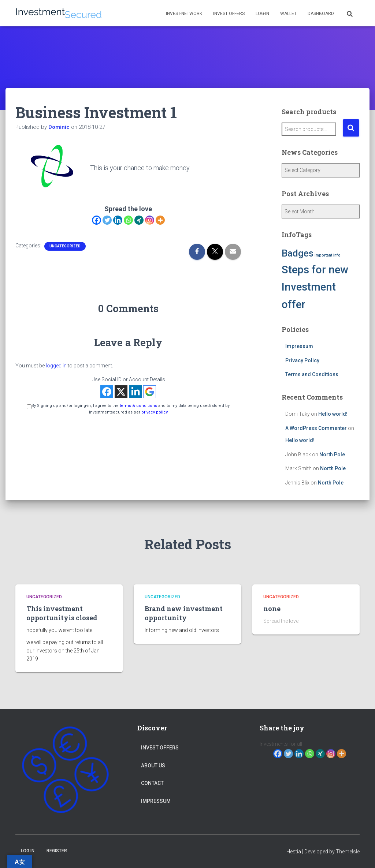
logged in (56, 366)
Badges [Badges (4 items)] (298, 253)
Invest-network (184, 14)
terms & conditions (138, 406)
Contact (152, 783)
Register (57, 851)
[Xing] (139, 220)
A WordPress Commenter (316, 428)
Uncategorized (65, 246)
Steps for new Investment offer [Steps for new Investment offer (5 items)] (315, 287)
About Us (153, 766)
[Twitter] (107, 220)
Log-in (262, 14)
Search (351, 128)
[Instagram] (150, 220)
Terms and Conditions (312, 374)
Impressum (299, 346)
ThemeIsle (348, 852)
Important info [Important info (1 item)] (328, 255)
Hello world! (333, 414)
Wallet (288, 14)
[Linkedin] (118, 220)
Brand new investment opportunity (184, 613)
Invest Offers (229, 14)
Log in (28, 851)
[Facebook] (96, 220)
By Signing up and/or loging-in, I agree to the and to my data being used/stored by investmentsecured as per (128, 409)
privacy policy (155, 412)
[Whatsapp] (128, 220)
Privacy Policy (302, 360)
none (272, 609)
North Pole (332, 454)
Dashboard (321, 14)
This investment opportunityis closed (62, 613)
